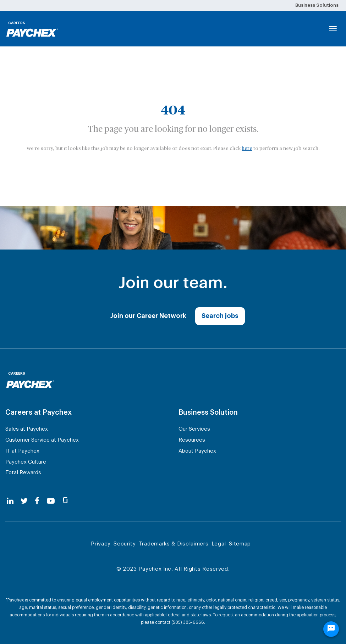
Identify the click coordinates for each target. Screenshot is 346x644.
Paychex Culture (26, 462)
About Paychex (197, 451)
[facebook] (37, 501)
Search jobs (220, 316)
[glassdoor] (65, 501)
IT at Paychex (22, 451)
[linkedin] (10, 501)
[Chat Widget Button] (331, 629)
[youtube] (51, 501)
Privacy (101, 544)
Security (125, 544)
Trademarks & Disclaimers (174, 544)
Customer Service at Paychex (42, 440)
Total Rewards (23, 473)
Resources (192, 440)
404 (173, 111)
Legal (219, 544)
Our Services (194, 429)
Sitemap (240, 544)
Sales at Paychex (27, 429)
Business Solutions (317, 5)
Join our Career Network (148, 316)
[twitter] (24, 501)
